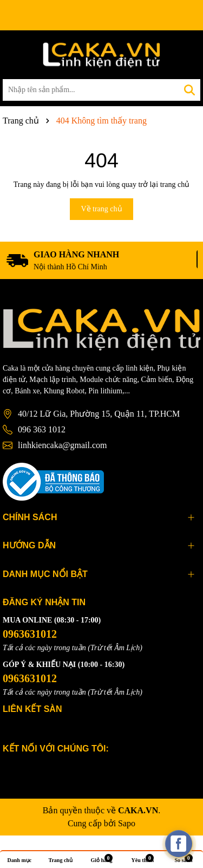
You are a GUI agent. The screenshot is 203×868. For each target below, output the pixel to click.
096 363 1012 (42, 429)
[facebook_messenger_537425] (179, 844)
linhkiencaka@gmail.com (62, 445)
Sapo (127, 823)
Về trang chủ (101, 209)
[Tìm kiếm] (189, 90)
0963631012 (30, 634)
